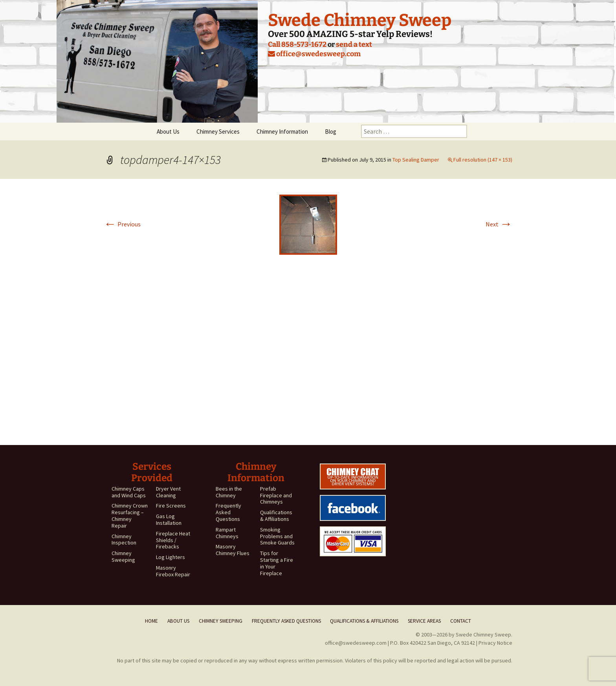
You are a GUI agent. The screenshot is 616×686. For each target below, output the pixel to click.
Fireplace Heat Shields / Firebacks (173, 540)
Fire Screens (171, 506)
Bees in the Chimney (229, 492)
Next (499, 224)
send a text (354, 44)
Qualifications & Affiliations (276, 516)
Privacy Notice (495, 643)
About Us (168, 131)
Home (151, 621)
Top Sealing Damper (416, 160)
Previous (122, 224)
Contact (461, 621)
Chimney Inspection (124, 540)
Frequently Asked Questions (228, 512)
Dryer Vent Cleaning (168, 492)
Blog (331, 131)
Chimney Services (218, 131)
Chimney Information (282, 131)
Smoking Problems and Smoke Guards (277, 536)
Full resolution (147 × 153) (483, 160)
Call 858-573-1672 (297, 44)
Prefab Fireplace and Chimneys (276, 495)
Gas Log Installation (169, 520)
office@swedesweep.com (314, 54)
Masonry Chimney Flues (233, 550)
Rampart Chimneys (227, 533)
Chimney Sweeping (123, 556)
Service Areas (424, 621)
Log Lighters (170, 557)
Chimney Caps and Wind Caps (129, 492)
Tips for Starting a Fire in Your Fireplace (277, 563)
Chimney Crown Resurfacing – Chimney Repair (130, 515)
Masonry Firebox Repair (173, 571)
